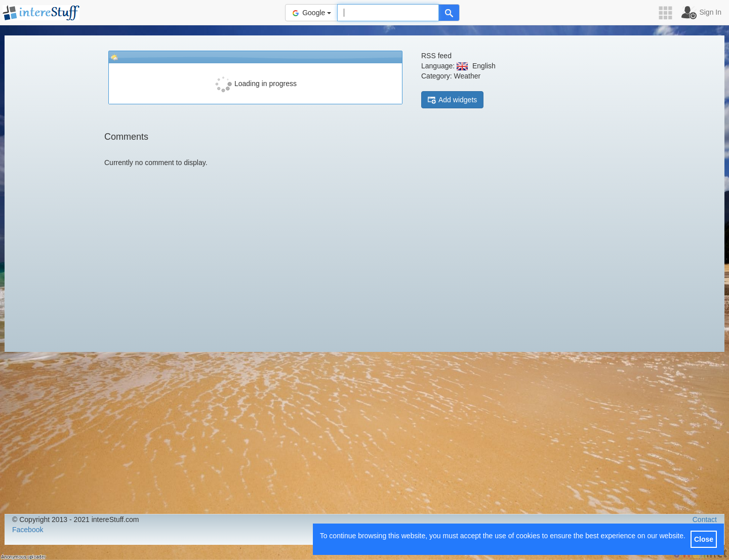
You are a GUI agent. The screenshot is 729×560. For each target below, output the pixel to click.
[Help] (449, 13)
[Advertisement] (50, 192)
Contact (705, 519)
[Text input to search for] (388, 13)
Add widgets (452, 100)
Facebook (28, 530)
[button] (669, 13)
